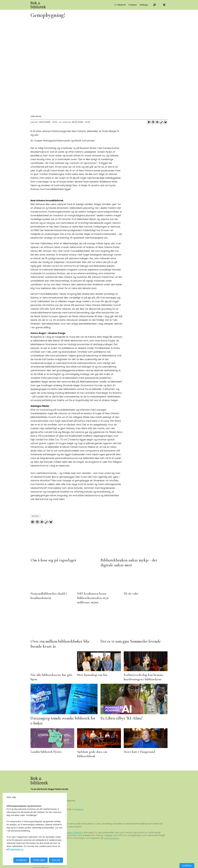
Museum (79, 809)
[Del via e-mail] (157, 122)
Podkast (133, 5)
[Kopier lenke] (161, 122)
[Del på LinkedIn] (153, 122)
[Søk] (155, 5)
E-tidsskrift (120, 5)
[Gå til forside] (59, 5)
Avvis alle (56, 860)
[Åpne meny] (164, 5)
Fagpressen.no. (17, 849)
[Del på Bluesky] (165, 122)
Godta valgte (39, 860)
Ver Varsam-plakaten (72, 832)
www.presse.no (111, 838)
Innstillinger (187, 866)
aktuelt (36, 516)
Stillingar (144, 5)
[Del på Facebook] (149, 122)
